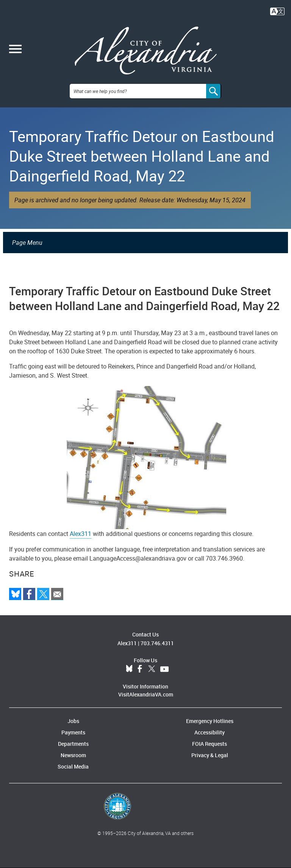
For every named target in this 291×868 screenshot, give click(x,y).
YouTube (164, 669)
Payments (73, 732)
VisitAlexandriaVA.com (146, 694)
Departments (73, 744)
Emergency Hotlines (210, 721)
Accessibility (210, 732)
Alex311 (81, 534)
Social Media (73, 766)
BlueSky (129, 669)
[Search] (214, 91)
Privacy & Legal (210, 755)
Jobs (73, 721)
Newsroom (73, 755)
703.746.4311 (157, 643)
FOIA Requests (210, 744)
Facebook (140, 669)
